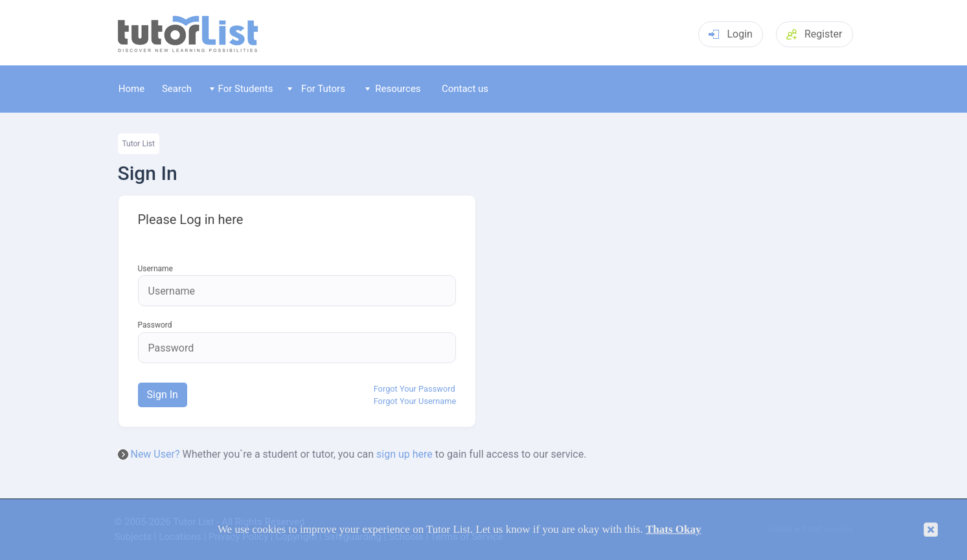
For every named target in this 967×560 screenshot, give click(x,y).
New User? (155, 454)
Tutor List (139, 144)
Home (131, 89)
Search (177, 89)
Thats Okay (674, 529)
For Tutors (316, 89)
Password (155, 325)
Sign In (163, 395)
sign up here (404, 454)
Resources (393, 89)
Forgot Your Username (415, 401)
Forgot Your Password (415, 389)
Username (155, 269)
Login (730, 34)
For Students (241, 89)
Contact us (465, 89)
